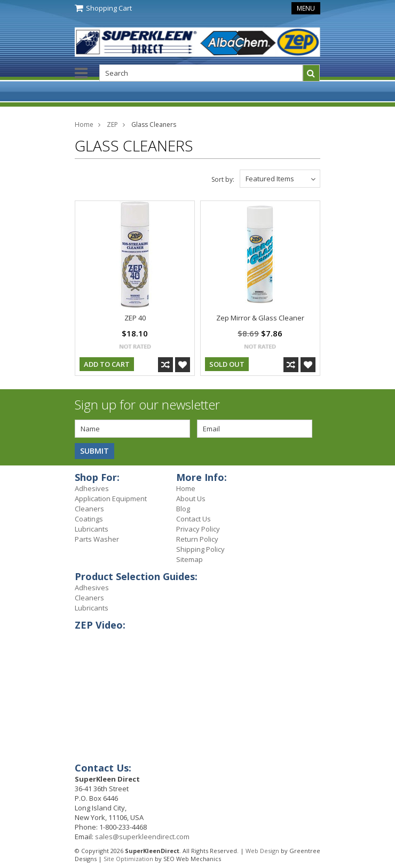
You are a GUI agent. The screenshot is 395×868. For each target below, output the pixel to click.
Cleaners (89, 509)
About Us (191, 499)
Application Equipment (111, 499)
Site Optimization (128, 859)
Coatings (89, 519)
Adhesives (92, 488)
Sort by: (223, 179)
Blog (183, 509)
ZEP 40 (135, 318)
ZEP (112, 124)
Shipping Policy (200, 549)
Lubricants (92, 529)
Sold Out (227, 364)
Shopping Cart (109, 8)
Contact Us (193, 519)
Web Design (262, 851)
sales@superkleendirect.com (142, 837)
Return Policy (197, 539)
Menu (306, 8)
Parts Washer (97, 539)
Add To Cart (107, 364)
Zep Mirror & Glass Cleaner (260, 318)
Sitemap (189, 559)
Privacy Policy (198, 529)
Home (84, 124)
